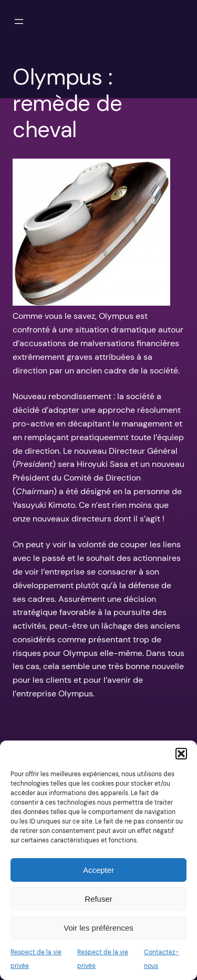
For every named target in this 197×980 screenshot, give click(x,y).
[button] (181, 754)
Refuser (98, 899)
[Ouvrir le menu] (19, 22)
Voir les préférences (98, 928)
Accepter (98, 870)
